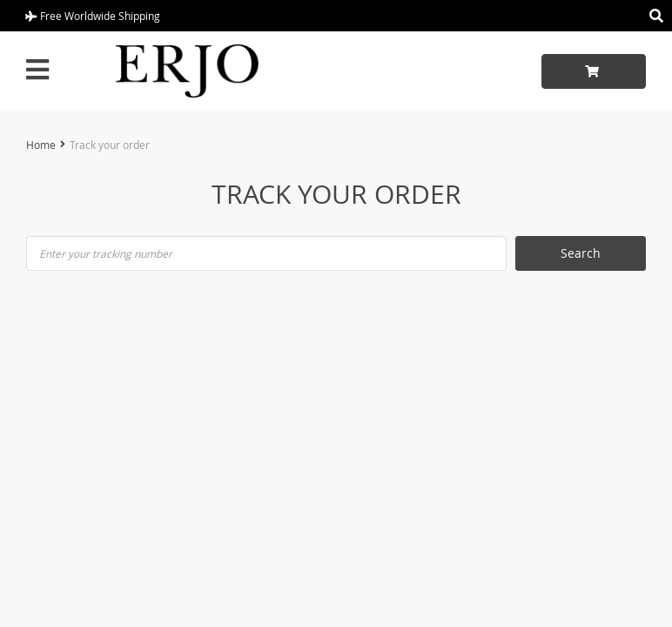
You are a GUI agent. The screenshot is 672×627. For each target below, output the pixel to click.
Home (41, 145)
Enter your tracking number (106, 253)
